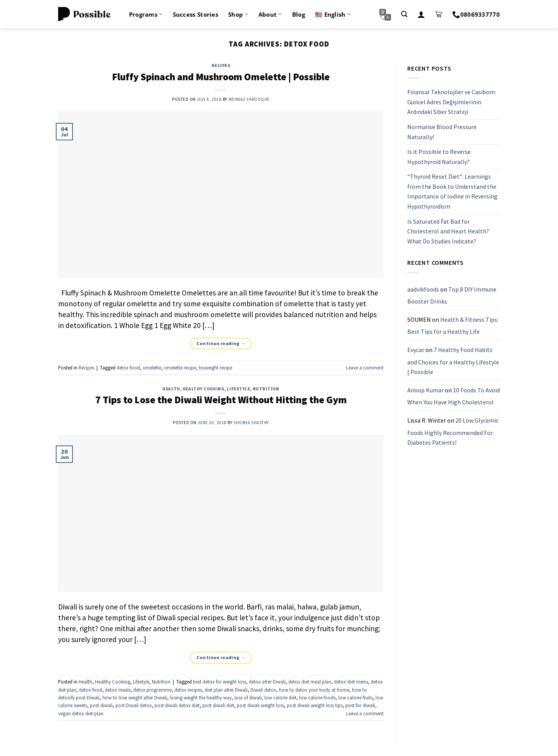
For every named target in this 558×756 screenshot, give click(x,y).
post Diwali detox (134, 705)
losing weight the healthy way (201, 697)
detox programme (152, 690)
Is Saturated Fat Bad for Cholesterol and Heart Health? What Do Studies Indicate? (448, 231)
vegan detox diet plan (81, 713)
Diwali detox (263, 690)
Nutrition (266, 389)
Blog (299, 14)
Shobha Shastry (251, 423)
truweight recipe (215, 368)
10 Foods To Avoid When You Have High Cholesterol (454, 396)
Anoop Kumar (425, 390)
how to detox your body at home (314, 690)
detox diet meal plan (310, 682)
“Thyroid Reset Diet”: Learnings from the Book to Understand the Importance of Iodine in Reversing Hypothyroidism (452, 192)
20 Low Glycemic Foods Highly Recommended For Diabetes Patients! (453, 431)
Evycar (416, 350)
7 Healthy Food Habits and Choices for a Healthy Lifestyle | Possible (453, 361)
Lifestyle (238, 389)
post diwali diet (218, 705)
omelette (152, 368)
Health (171, 389)
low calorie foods (317, 697)
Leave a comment (365, 368)
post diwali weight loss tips (315, 705)
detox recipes (188, 690)
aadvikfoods (423, 289)
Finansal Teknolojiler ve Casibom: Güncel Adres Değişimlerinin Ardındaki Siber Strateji (452, 102)
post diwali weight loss (260, 705)
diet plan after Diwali (226, 690)
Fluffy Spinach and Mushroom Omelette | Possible (221, 77)
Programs (146, 14)
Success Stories (196, 14)
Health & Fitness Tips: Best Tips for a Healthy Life (453, 326)
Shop (238, 14)
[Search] (404, 14)
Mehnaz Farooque (249, 99)
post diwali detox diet (177, 705)
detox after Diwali (267, 682)
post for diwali (360, 705)
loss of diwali (248, 697)
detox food (128, 368)
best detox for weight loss (220, 682)
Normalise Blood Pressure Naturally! (442, 132)
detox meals (118, 690)
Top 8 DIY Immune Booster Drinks (452, 295)
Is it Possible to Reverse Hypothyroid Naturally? (439, 157)
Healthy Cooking (203, 389)
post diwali (101, 705)
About (270, 14)
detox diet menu (351, 682)
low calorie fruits (356, 697)
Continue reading (221, 343)
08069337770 (476, 14)
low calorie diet (280, 697)
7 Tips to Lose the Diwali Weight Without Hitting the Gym (221, 400)
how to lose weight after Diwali (135, 697)
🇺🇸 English (333, 14)
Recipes (221, 66)
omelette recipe (180, 368)
